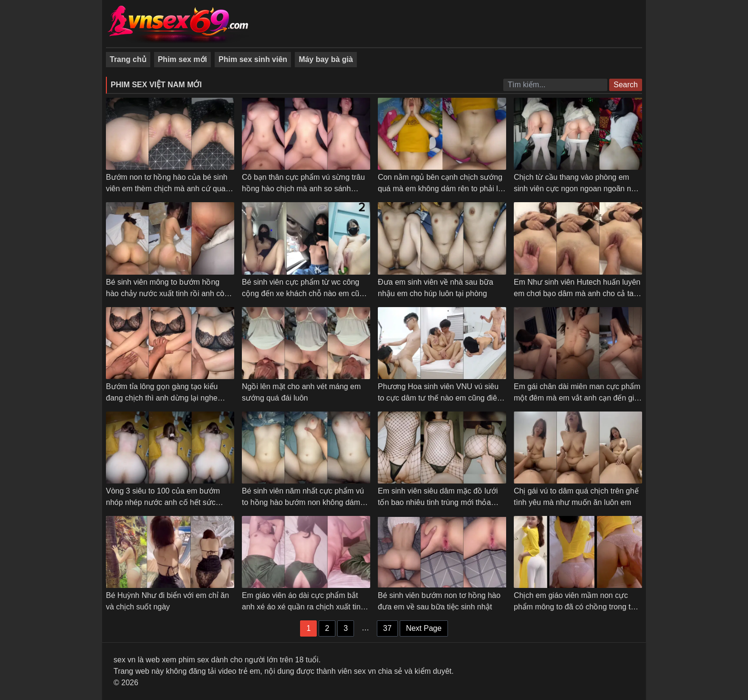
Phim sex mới (182, 59)
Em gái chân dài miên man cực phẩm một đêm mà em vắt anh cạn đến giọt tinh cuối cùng (577, 398)
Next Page (424, 628)
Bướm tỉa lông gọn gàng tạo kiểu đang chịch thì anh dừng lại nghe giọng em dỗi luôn (162, 398)
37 (387, 628)
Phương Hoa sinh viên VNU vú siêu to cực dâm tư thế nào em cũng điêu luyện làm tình (440, 398)
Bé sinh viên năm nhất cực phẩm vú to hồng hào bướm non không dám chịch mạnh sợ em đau (303, 502)
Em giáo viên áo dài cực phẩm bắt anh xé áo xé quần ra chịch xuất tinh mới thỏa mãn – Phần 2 (303, 607)
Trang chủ (128, 59)
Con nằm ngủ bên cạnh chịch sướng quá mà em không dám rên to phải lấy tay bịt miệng (442, 189)
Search (626, 85)
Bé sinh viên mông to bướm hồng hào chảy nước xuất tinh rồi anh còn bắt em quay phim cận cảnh (167, 293)
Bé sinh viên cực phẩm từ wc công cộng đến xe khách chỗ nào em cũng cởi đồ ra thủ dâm (305, 293)
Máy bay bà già (326, 59)
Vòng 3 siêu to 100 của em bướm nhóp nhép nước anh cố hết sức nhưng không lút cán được (163, 502)
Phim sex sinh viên (253, 59)
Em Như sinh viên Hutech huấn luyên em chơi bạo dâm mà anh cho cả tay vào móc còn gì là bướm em (577, 293)
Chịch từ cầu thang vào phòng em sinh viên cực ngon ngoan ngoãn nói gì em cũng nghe (575, 189)
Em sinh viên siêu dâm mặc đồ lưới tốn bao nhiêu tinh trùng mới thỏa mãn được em (438, 502)
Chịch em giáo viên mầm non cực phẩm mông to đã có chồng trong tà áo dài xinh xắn (574, 607)
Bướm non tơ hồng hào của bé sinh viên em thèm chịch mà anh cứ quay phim (168, 189)
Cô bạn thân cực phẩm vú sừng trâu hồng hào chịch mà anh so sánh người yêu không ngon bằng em (303, 189)
